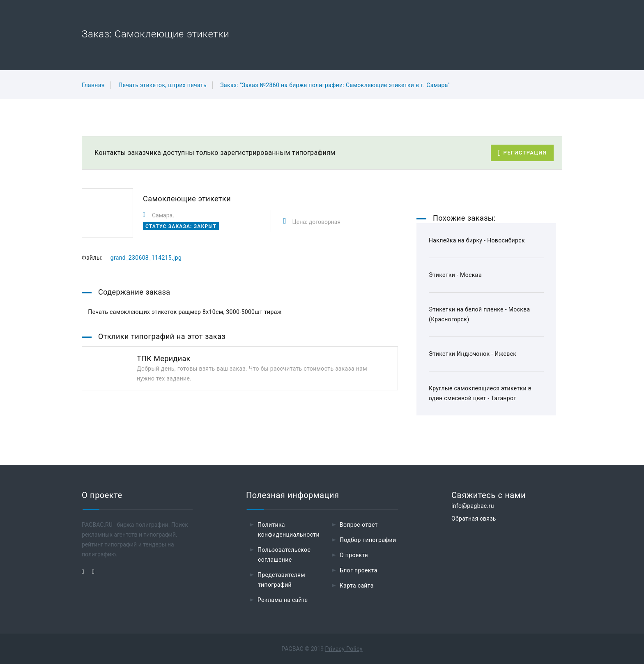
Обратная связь (474, 519)
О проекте (354, 555)
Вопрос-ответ (359, 525)
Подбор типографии (368, 540)
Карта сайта (357, 586)
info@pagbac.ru (473, 506)
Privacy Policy (344, 649)
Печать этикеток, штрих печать (162, 85)
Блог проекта (359, 570)
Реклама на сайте (283, 600)
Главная (93, 85)
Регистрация (522, 153)
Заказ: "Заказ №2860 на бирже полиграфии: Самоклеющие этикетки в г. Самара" (335, 85)
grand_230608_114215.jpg (146, 258)
